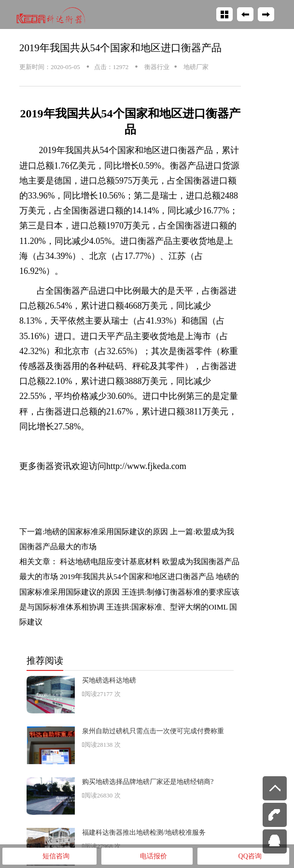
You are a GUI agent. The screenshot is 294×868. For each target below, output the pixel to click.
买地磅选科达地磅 (109, 680)
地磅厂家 (195, 67)
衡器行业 (156, 67)
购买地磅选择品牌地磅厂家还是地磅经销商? (148, 782)
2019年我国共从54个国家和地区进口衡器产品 (120, 48)
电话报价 (147, 857)
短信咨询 (49, 857)
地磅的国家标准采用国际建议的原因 (106, 532)
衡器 (54, 412)
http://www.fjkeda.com (146, 466)
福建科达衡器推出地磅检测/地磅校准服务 (144, 832)
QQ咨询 (244, 857)
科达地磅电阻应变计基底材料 (110, 562)
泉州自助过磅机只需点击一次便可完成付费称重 (153, 731)
